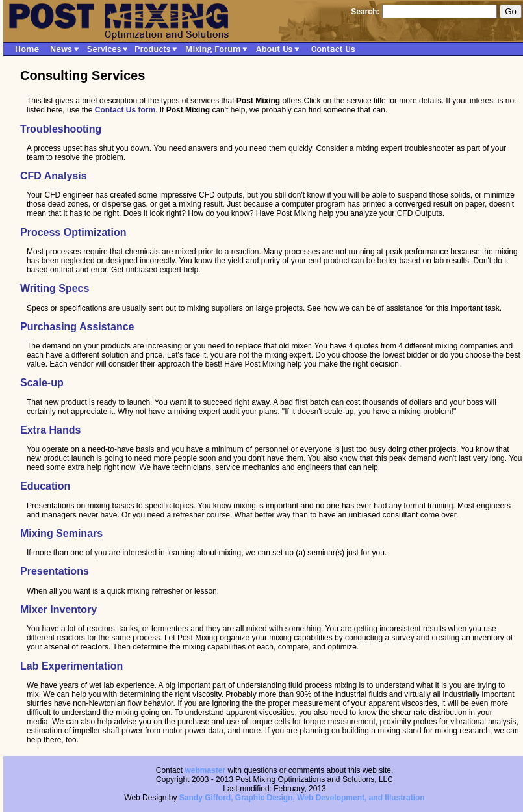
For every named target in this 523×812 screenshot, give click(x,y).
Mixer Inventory (58, 609)
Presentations (55, 571)
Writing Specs (55, 288)
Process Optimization (73, 232)
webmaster (205, 770)
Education (45, 486)
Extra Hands (50, 430)
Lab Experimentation (71, 666)
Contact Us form (125, 110)
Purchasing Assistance (77, 327)
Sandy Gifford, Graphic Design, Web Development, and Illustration (302, 798)
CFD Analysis (54, 176)
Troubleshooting (61, 129)
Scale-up (42, 383)
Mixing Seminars (61, 533)
